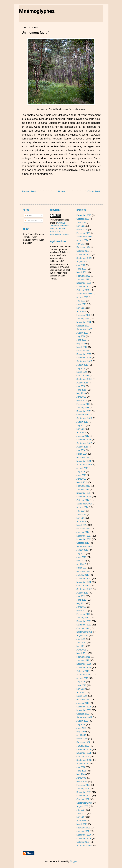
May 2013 (81, 561)
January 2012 (83, 618)
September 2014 (84, 504)
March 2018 (82, 401)
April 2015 (81, 479)
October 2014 (83, 500)
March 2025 (82, 230)
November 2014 (84, 497)
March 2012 (82, 611)
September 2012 (84, 589)
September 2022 (84, 258)
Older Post (94, 191)
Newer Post (29, 191)
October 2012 (83, 586)
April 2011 (81, 650)
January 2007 (83, 831)
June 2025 (81, 222)
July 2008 (81, 767)
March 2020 (82, 347)
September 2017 (84, 418)
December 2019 (84, 354)
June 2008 (81, 771)
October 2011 (83, 628)
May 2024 (81, 244)
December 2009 (84, 707)
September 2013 (84, 546)
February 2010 (83, 700)
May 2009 (81, 732)
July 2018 (81, 386)
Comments (31, 220)
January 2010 (83, 703)
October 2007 (83, 799)
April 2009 (81, 735)
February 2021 (83, 315)
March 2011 (82, 653)
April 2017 (81, 432)
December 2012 (84, 579)
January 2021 (83, 319)
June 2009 (81, 728)
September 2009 (84, 717)
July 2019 (81, 368)
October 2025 (83, 219)
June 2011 (81, 643)
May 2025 (81, 226)
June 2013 (81, 557)
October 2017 (83, 415)
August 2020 (82, 333)
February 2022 (83, 276)
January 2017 (83, 436)
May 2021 (81, 308)
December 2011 (84, 621)
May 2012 (81, 603)
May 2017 (81, 429)
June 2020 (81, 340)
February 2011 (83, 657)
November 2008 (84, 753)
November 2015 (84, 461)
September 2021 (84, 294)
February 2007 (83, 828)
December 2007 (84, 792)
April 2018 (81, 397)
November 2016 (84, 440)
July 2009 (81, 725)
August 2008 (82, 764)
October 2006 (83, 842)
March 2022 (82, 272)
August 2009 (82, 721)
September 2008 (84, 760)
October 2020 (83, 326)
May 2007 (81, 817)
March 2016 (82, 454)
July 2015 (81, 472)
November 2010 (84, 668)
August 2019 (82, 365)
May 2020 (81, 344)
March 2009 (82, 739)
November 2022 (84, 255)
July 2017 (81, 425)
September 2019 (84, 361)
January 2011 (83, 660)
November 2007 (84, 796)
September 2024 (84, 237)
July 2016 (81, 450)
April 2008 (81, 778)
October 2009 (83, 714)
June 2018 (81, 390)
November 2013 (84, 539)
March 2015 (82, 482)
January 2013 (83, 575)
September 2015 (84, 465)
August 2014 (82, 507)
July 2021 (81, 301)
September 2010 (84, 675)
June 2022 (81, 269)
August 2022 (82, 262)
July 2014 (81, 511)
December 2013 (84, 536)
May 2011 (81, 646)
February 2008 (83, 785)
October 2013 (83, 543)
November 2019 (84, 358)
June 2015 (81, 475)
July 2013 (81, 554)
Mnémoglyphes (37, 11)
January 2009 (83, 746)
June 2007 (81, 813)
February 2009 (83, 742)
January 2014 (83, 532)
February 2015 (83, 486)
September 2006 (84, 846)
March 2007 (82, 824)
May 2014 (81, 518)
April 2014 (81, 522)
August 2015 (82, 468)
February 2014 (83, 529)
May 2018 (81, 393)
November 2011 (84, 625)
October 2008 (83, 756)
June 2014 (81, 514)
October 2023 (83, 251)
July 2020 (81, 336)
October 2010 (83, 671)
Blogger (73, 861)
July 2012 (81, 596)
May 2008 (81, 774)
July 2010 (81, 682)
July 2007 (81, 810)
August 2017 (82, 422)
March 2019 (82, 372)
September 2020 (84, 329)
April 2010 (81, 692)
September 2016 (84, 443)
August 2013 (82, 550)
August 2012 (82, 593)
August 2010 (82, 678)
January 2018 (83, 408)
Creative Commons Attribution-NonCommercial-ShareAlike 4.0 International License (60, 229)
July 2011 (81, 639)
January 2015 (83, 489)
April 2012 (81, 607)
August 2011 (82, 635)
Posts (28, 215)
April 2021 (81, 311)
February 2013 (83, 571)
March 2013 (82, 568)
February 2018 (83, 404)
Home (62, 191)
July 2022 (81, 265)
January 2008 (83, 789)
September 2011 (84, 632)
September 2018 (84, 379)
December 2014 (84, 493)
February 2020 (83, 351)
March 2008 (82, 782)
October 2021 (83, 290)
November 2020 (84, 322)
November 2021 (84, 287)
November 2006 (84, 838)
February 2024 (83, 247)
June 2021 (81, 304)
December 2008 (84, 749)
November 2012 (84, 582)
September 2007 (84, 803)
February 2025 (83, 233)
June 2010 (81, 685)
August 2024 (82, 240)
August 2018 (82, 383)
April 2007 (81, 821)
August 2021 (82, 297)
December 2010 (84, 664)
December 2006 (84, 835)
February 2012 (83, 614)
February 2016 (83, 458)
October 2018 (83, 376)
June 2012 (81, 600)
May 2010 (81, 689)
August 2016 (82, 447)
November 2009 (84, 710)
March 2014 (82, 525)
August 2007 (82, 806)
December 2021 (84, 283)
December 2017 (84, 411)
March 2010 (82, 696)
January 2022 (83, 279)
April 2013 (81, 564)
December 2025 (84, 215)
